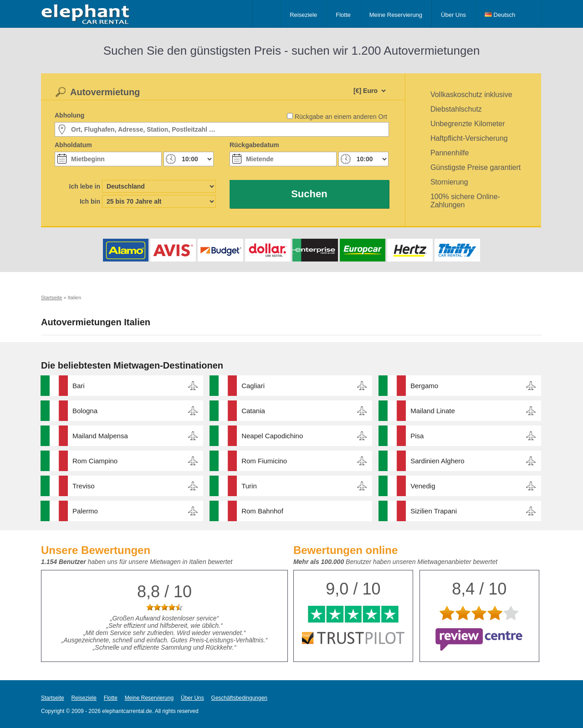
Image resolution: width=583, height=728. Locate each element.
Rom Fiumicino (264, 461)
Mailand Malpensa (100, 436)
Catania (253, 411)
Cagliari (253, 386)
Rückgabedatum (254, 145)
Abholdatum (73, 145)
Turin (249, 486)
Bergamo (424, 386)
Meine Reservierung (396, 15)
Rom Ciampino (95, 461)
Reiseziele (303, 15)
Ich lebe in (85, 186)
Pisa (417, 436)
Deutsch (500, 15)
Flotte (343, 15)
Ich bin (90, 201)
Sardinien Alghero (437, 461)
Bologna (85, 411)
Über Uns (453, 15)
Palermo (85, 511)
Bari (79, 386)
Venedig (423, 486)
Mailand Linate (433, 411)
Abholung (69, 115)
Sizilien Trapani (434, 511)
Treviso (84, 486)
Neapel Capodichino (272, 436)
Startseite (53, 698)
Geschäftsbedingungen (239, 698)
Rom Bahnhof (262, 511)
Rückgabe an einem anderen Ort (341, 117)
